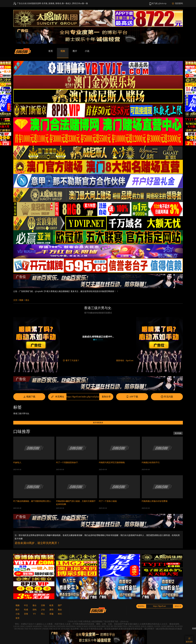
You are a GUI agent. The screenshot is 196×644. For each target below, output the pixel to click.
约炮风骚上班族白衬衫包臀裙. (155, 501)
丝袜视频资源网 (34, 3)
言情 (26, 614)
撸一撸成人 (67, 3)
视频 (63, 51)
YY (34, 614)
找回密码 (179, 3)
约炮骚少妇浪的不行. (151, 463)
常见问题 (167, 397)
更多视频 (178, 433)
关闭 (194, 629)
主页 (15, 300)
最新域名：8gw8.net (125, 361)
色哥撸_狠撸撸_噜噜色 (51, 3)
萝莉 (51, 610)
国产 (60, 605)
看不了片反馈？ (72, 361)
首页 (51, 51)
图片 (75, 51)
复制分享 (106, 397)
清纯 (34, 610)
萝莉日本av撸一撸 (80, 3)
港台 (27, 300)
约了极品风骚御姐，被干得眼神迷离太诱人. (32, 501)
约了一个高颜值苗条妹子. (67, 463)
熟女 (60, 610)
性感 (26, 610)
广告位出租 (22, 3)
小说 (87, 51)
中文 (26, 605)
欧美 (51, 605)
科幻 (60, 614)
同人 (43, 614)
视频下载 (29, 397)
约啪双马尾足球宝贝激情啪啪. (112, 463)
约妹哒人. (18, 463)
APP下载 (132, 397)
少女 (43, 610)
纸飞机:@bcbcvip (159, 3)
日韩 (43, 605)
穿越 (51, 614)
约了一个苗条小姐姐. (108, 501)
